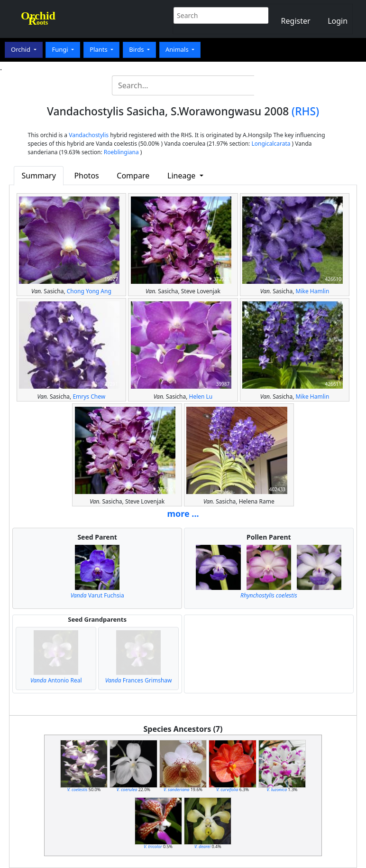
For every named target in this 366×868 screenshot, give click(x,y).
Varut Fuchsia (97, 595)
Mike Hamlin (313, 291)
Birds (137, 49)
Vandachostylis (89, 135)
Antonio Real (56, 680)
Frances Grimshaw (139, 680)
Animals (178, 49)
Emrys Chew (89, 397)
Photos (86, 176)
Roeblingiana (121, 152)
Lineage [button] (182, 176)
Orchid (21, 49)
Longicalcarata (271, 144)
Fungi (61, 49)
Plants (99, 49)
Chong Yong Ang (89, 291)
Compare (133, 176)
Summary (39, 176)
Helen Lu (201, 397)
